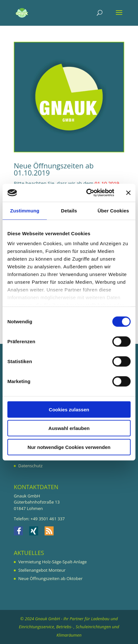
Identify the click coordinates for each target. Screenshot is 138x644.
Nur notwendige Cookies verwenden (69, 447)
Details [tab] (69, 210)
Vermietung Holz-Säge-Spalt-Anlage (52, 562)
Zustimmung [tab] (25, 210)
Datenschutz (30, 466)
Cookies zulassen (69, 409)
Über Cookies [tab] (113, 210)
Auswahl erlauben (69, 428)
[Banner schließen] (128, 193)
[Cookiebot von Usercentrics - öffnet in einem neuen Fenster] (87, 193)
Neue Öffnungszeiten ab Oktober (50, 578)
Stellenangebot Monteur (42, 570)
